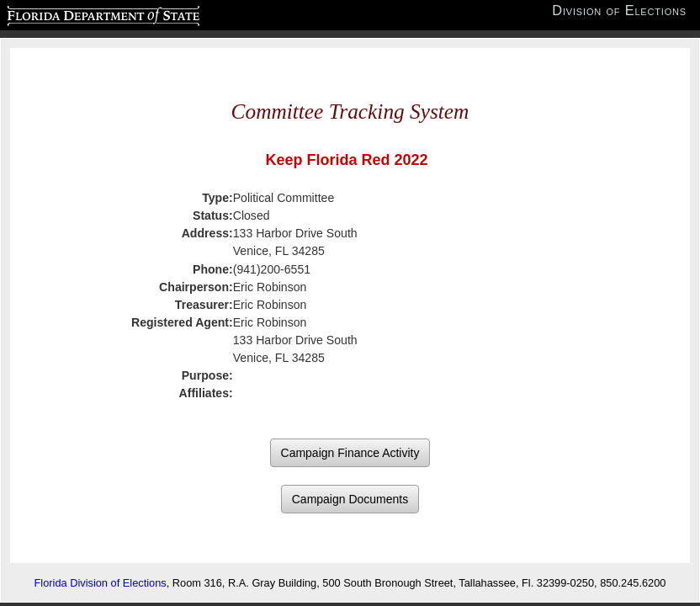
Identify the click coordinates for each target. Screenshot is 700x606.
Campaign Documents (350, 499)
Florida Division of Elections (101, 583)
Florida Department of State (70, 13)
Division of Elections (619, 11)
